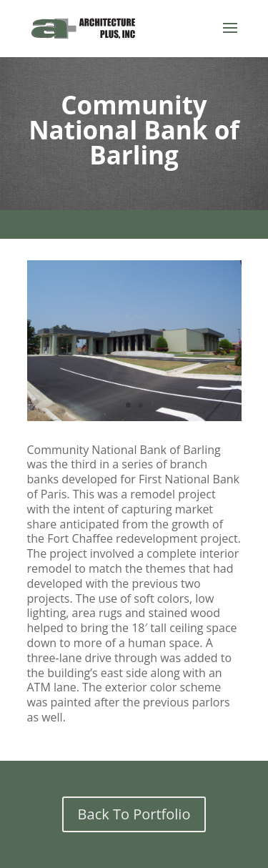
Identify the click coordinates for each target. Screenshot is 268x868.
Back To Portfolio (134, 814)
